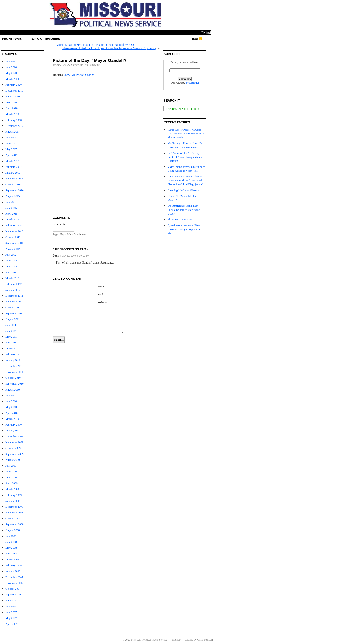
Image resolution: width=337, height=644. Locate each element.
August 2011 (12, 319)
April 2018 (11, 108)
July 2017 (11, 137)
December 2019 (14, 91)
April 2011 (11, 343)
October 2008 (13, 518)
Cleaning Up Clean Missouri (184, 190)
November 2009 (14, 442)
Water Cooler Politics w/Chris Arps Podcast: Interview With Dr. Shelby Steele (186, 134)
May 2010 (11, 407)
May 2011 (11, 337)
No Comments (92, 65)
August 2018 (13, 96)
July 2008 (11, 536)
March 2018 (12, 114)
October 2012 (13, 237)
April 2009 (11, 483)
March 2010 (12, 419)
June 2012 (11, 260)
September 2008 (15, 524)
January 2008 (13, 571)
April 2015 (11, 214)
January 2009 (13, 501)
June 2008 (11, 542)
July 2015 (11, 202)
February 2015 (14, 225)
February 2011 (14, 354)
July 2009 (11, 466)
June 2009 (11, 471)
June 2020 (11, 67)
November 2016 (14, 178)
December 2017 (14, 126)
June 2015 (11, 208)
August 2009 (13, 460)
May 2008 (11, 548)
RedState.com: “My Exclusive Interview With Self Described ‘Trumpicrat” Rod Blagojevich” (185, 180)
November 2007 (14, 583)
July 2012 (11, 255)
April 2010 (11, 413)
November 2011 (14, 301)
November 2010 (14, 372)
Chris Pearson (205, 640)
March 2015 (12, 219)
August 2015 (13, 196)
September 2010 (15, 384)
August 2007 (13, 601)
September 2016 (15, 190)
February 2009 (14, 495)
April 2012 (11, 272)
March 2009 (12, 489)
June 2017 (11, 143)
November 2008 (14, 512)
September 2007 (15, 594)
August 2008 (13, 530)
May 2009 (11, 477)
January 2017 (13, 173)
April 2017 (11, 155)
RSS (195, 39)
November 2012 (14, 231)
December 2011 (14, 296)
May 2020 (11, 73)
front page (12, 39)
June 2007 (11, 612)
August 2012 (13, 249)
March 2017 (12, 161)
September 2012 (15, 243)
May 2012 (11, 266)
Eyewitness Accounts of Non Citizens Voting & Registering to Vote (186, 229)
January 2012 (13, 290)
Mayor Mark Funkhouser (73, 234)
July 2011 (11, 325)
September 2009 (15, 454)
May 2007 (11, 618)
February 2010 (14, 425)
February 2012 (14, 284)
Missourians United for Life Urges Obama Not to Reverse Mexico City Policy (109, 48)
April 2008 (11, 553)
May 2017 (11, 149)
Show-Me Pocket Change (79, 75)
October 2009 (13, 448)
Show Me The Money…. (182, 219)
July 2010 (11, 395)
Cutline (189, 640)
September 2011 (14, 313)
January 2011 (13, 360)
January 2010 (13, 430)
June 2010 (11, 401)
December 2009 (14, 436)
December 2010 (14, 366)
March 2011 (12, 349)
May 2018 (11, 102)
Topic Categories (45, 39)
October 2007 (13, 589)
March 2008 (12, 559)
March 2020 (12, 79)
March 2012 (12, 278)
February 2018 (14, 120)
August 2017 (13, 132)
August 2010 (13, 390)
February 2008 (14, 565)
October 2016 (13, 184)
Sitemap (176, 640)
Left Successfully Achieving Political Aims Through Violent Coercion (185, 157)
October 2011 (13, 308)
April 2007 (11, 624)
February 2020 (14, 85)
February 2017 (14, 167)
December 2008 (14, 507)
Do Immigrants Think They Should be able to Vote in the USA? (184, 210)
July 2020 (11, 61)
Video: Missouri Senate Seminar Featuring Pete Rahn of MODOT (96, 45)
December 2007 (14, 577)
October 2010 (13, 378)
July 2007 (11, 606)
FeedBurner (192, 83)
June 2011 (11, 331)
